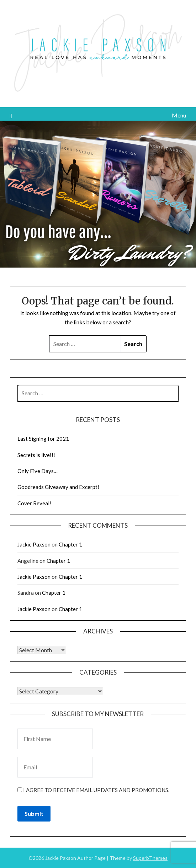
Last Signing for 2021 (43, 439)
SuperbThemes (150, 858)
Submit (34, 814)
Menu (179, 115)
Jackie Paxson (34, 544)
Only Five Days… (38, 471)
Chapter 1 (70, 544)
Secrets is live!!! (36, 455)
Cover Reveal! (34, 503)
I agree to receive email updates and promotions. (93, 790)
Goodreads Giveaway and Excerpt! (58, 487)
